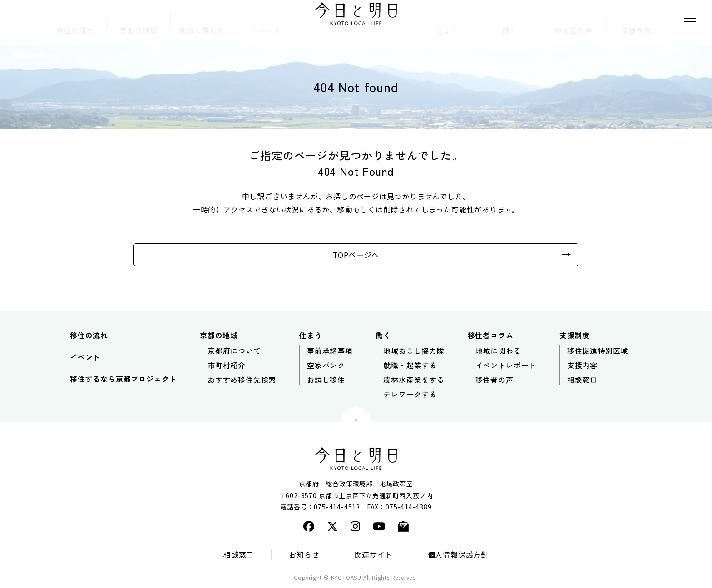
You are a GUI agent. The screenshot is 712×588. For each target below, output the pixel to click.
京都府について (234, 351)
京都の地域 (219, 335)
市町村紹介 (227, 365)
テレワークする (410, 394)
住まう (311, 335)
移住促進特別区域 (598, 351)
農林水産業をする (414, 380)
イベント (85, 357)
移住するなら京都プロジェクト (123, 379)
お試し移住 (326, 380)
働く (383, 335)
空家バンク (326, 365)
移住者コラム (491, 335)
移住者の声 (494, 380)
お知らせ (304, 554)
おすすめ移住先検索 (242, 380)
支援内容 (582, 365)
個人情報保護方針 (458, 554)
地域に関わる (498, 351)
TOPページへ (356, 255)
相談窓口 (582, 380)
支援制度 (575, 335)
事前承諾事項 (330, 351)
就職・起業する (410, 365)
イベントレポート (506, 365)
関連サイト (374, 554)
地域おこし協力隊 (414, 351)
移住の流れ (89, 335)
